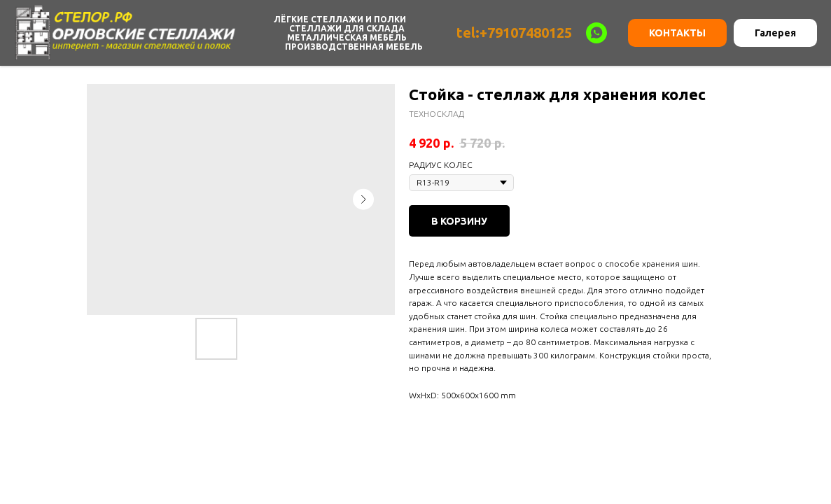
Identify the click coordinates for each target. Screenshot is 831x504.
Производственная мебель (354, 47)
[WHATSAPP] (596, 33)
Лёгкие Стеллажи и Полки (340, 19)
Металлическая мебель (347, 37)
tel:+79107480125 (514, 33)
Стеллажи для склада (347, 28)
